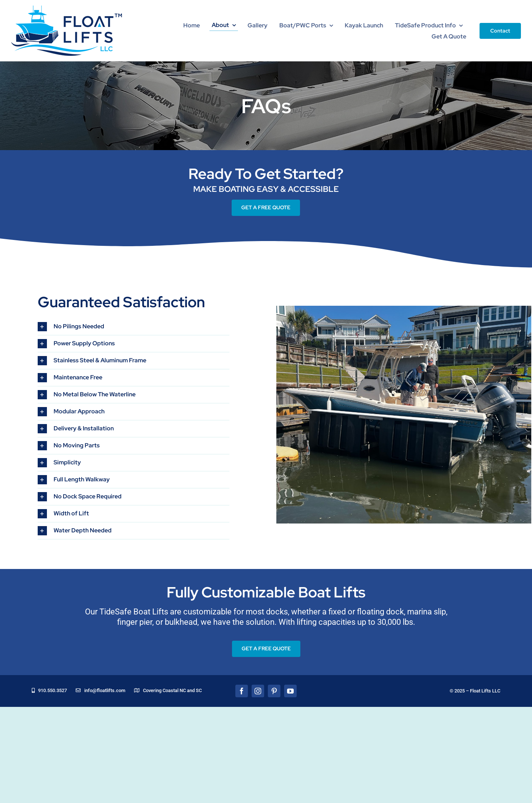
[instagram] (258, 691)
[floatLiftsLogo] (66, 9)
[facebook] (242, 691)
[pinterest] (274, 691)
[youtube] (290, 691)
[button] (134, 327)
